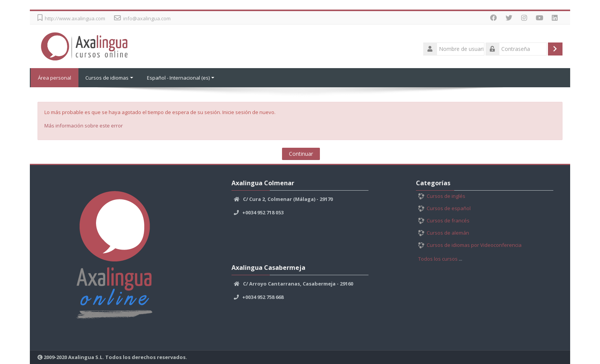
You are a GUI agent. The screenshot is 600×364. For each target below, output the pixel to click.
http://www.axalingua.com (75, 18)
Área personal (54, 78)
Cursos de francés (444, 220)
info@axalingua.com (147, 18)
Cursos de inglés (442, 196)
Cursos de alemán (444, 233)
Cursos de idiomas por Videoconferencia (470, 245)
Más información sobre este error (84, 126)
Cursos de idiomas (109, 78)
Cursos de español (444, 208)
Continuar (301, 154)
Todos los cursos (438, 259)
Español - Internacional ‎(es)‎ (181, 78)
